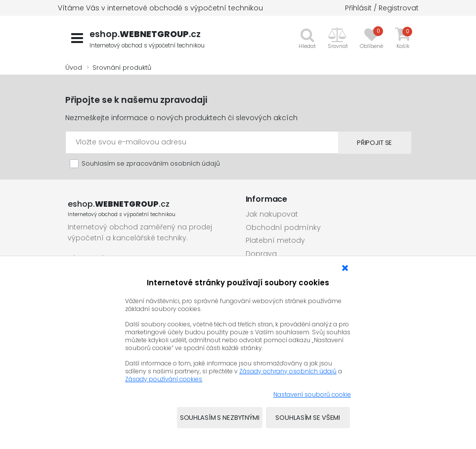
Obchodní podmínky (283, 227)
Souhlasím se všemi (308, 418)
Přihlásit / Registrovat (382, 8)
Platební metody (275, 240)
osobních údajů (195, 163)
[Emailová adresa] (196, 142)
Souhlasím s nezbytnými (220, 418)
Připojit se (369, 142)
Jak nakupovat (272, 214)
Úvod (74, 67)
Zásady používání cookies (164, 379)
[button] (338, 38)
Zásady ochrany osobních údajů (288, 371)
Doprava (261, 254)
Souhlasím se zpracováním (151, 163)
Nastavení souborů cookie (312, 394)
